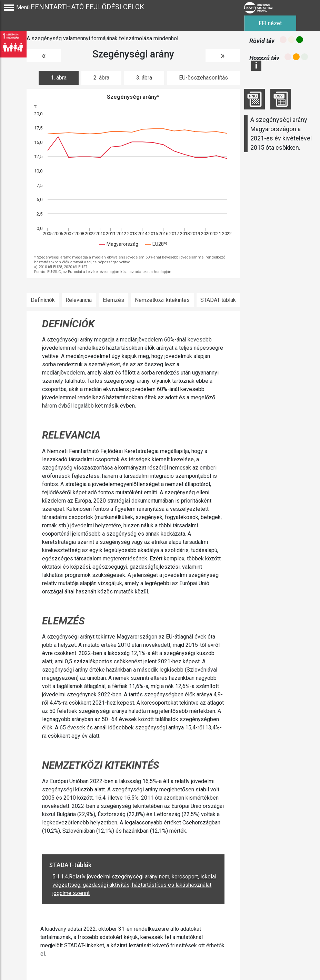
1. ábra (59, 78)
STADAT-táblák (218, 300)
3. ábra (144, 78)
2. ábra (101, 78)
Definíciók (43, 300)
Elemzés (113, 300)
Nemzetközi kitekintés (162, 300)
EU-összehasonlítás (203, 78)
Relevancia (79, 300)
